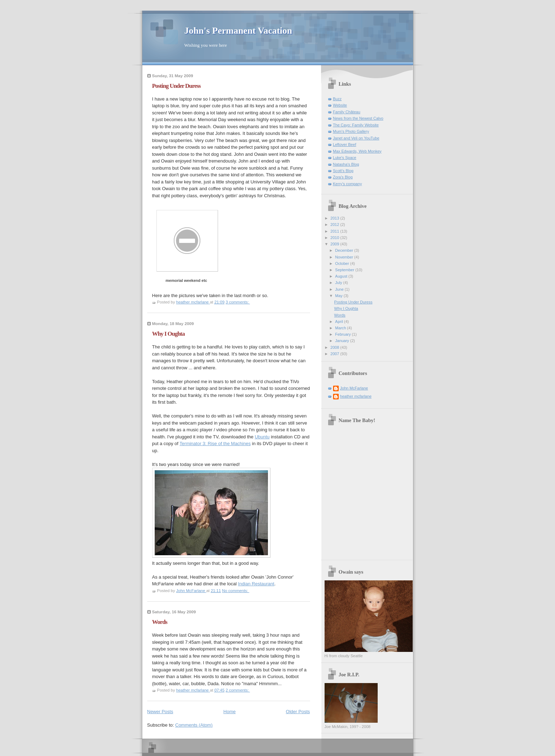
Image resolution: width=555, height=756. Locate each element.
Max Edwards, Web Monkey (357, 151)
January (343, 341)
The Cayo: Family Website (356, 125)
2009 (336, 244)
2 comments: (238, 690)
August (342, 276)
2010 (336, 238)
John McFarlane (354, 388)
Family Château (347, 112)
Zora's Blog (343, 177)
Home (230, 712)
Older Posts (298, 712)
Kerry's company (348, 184)
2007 (336, 354)
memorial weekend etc (186, 280)
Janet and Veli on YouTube (356, 138)
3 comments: (238, 302)
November (345, 257)
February (344, 334)
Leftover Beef (345, 144)
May (339, 296)
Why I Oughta (168, 334)
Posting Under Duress (176, 86)
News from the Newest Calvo (358, 118)
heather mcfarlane (356, 396)
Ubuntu (262, 437)
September (345, 270)
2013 (336, 218)
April (340, 322)
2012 (336, 224)
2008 (336, 347)
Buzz (337, 99)
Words (160, 622)
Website (340, 105)
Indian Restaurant (256, 584)
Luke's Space (345, 158)
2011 (336, 231)
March (341, 328)
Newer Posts (160, 712)
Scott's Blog (343, 171)
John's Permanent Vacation (238, 31)
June (340, 289)
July (339, 283)
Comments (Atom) (194, 725)
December (345, 250)
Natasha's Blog (346, 164)
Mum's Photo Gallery (351, 131)
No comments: (236, 591)
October (343, 263)
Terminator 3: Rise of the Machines (215, 444)
